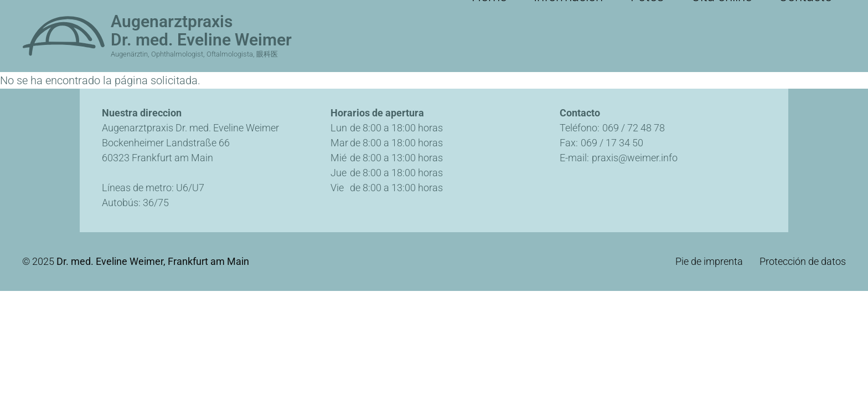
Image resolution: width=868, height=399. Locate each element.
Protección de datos (803, 262)
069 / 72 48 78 (634, 128)
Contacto (816, 11)
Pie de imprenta (709, 262)
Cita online (751, 11)
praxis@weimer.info (635, 158)
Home (575, 11)
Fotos (696, 11)
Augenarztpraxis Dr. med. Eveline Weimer (201, 30)
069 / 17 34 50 (612, 143)
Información (636, 11)
